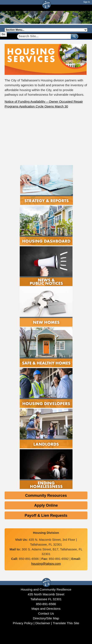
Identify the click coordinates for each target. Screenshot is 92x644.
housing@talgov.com (46, 564)
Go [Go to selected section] (3, 34)
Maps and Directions (46, 609)
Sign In (87, 2)
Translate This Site (66, 623)
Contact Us (46, 613)
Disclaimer (43, 623)
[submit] (74, 36)
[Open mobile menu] (85, 8)
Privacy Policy (23, 623)
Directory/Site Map (46, 618)
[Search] (42, 36)
